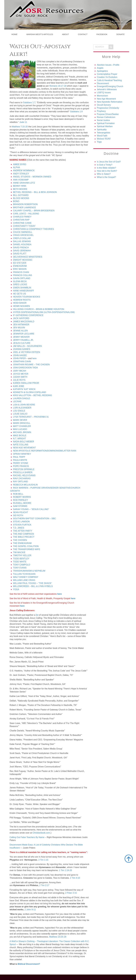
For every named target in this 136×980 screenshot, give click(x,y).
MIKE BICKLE (20, 435)
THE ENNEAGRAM (22, 543)
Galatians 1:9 (76, 112)
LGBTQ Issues (104, 93)
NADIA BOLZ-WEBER (24, 442)
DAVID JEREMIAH (22, 251)
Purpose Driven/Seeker (108, 114)
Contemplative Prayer (107, 74)
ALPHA (16, 167)
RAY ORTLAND (20, 482)
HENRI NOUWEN (21, 306)
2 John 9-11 (30, 910)
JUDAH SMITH (20, 377)
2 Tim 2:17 (44, 885)
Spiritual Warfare (105, 126)
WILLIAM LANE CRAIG (24, 580)
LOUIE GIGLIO (20, 414)
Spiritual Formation (106, 123)
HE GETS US (19, 294)
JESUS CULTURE (22, 343)
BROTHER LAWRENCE (25, 208)
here (34, 358)
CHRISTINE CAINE (22, 223)
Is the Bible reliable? (106, 168)
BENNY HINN (20, 186)
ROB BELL (18, 494)
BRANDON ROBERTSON (25, 204)
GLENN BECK (20, 281)
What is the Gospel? (106, 177)
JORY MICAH (20, 371)
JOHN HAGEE (20, 355)
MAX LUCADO (20, 429)
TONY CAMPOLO (22, 565)
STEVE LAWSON (21, 522)
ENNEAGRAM (20, 266)
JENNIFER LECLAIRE (24, 334)
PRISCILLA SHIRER (23, 472)
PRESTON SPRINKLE (24, 469)
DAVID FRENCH (21, 248)
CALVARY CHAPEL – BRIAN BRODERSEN (34, 211)
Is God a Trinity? (105, 165)
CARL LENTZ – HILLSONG (26, 214)
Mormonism (102, 96)
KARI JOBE (19, 386)
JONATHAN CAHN (22, 361)
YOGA (16, 589)
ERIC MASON (20, 269)
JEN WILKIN (19, 328)
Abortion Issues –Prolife (108, 65)
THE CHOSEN (20, 540)
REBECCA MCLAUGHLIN (25, 485)
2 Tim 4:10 (75, 878)
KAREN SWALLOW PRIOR (26, 383)
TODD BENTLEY (21, 559)
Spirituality (102, 130)
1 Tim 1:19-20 (65, 870)
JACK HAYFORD (21, 318)
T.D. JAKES (19, 528)
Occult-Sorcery (104, 105)
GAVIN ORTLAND (22, 278)
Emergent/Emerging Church (110, 86)
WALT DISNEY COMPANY (26, 577)
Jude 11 (23, 122)
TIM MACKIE (19, 552)
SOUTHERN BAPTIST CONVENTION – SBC (34, 518)
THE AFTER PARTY (23, 531)
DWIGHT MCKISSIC (23, 260)
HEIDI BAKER (20, 303)
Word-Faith (102, 136)
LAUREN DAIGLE (22, 398)
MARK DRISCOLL (22, 423)
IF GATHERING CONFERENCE (28, 315)
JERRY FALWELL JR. (23, 340)
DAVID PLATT (20, 254)
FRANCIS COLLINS (23, 275)
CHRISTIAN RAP (21, 220)
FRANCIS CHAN (21, 272)
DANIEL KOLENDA (22, 244)
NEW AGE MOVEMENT (24, 448)
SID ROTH (18, 515)
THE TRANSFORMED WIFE (27, 549)
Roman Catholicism (106, 117)
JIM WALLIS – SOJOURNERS (27, 346)
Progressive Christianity (108, 108)
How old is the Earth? (107, 171)
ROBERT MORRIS (22, 497)
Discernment (103, 83)
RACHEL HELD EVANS (24, 475)
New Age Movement (106, 99)
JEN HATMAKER (21, 325)
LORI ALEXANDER (22, 408)
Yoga (99, 142)
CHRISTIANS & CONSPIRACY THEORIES (33, 229)
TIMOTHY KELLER (22, 555)
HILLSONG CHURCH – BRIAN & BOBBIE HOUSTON (39, 309)
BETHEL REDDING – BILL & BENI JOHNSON (35, 192)
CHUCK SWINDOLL (23, 232)
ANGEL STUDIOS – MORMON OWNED (32, 177)
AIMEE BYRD (20, 164)
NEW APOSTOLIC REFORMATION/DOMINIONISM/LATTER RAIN (45, 451)
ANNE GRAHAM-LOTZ (24, 183)
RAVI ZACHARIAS (22, 479)
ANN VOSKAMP (21, 180)
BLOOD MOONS (21, 198)
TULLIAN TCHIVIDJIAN (24, 574)
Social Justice (103, 120)
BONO (16, 201)
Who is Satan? (104, 174)
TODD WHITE (20, 562)
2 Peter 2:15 (71, 893)
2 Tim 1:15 (43, 860)
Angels (100, 68)
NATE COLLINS (21, 445)
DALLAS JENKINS (22, 241)
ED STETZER (20, 263)
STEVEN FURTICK (22, 525)
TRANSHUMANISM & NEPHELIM (29, 571)
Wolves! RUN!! (104, 139)
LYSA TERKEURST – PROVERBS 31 (31, 417)
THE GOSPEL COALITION (26, 546)
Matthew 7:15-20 (20, 127)
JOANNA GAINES (22, 349)
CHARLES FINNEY (22, 217)
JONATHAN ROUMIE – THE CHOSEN (31, 365)
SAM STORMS (20, 506)
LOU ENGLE (19, 411)
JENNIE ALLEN (20, 331)
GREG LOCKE (20, 284)
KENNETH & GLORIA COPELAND (29, 392)
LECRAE (17, 401)
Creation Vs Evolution (107, 77)
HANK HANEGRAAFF (24, 291)
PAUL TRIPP (19, 457)
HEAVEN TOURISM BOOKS (27, 297)
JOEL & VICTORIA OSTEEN (27, 352)
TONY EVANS (20, 568)
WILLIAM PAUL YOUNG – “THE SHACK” (32, 583)
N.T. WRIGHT (20, 439)
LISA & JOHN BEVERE (24, 405)
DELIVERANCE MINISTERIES (28, 257)
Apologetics (102, 71)
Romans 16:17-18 (58, 86)
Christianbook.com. (42, 833)
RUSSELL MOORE (22, 503)
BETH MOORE (20, 189)
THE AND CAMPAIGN (24, 534)
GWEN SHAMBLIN (22, 288)
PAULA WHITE (20, 460)
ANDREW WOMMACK (24, 170)
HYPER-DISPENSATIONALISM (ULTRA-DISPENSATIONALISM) (44, 312)
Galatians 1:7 (29, 102)
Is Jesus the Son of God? (109, 162)
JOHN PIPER (19, 358)
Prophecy (101, 111)
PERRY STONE (21, 463)
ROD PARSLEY (21, 500)
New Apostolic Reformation (110, 102)
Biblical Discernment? (29, 964)
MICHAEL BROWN (22, 432)
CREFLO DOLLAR (22, 238)
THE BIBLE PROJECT (24, 537)
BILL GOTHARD (21, 195)
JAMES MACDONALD (24, 322)
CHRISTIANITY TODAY (24, 226)
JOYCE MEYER (21, 374)
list (37, 615)
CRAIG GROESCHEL (23, 235)
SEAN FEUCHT (21, 512)
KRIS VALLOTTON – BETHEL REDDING (32, 395)
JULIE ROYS (19, 380)
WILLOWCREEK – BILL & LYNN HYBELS (33, 586)
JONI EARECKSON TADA (25, 368)
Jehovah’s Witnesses (107, 89)
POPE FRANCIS (21, 466)
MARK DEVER (20, 420)
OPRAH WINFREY (22, 454)
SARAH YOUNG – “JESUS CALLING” (31, 509)
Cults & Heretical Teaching (109, 80)
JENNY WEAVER (21, 337)
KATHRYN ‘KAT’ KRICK (24, 389)
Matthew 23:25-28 (58, 937)
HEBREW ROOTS (22, 300)
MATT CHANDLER (22, 426)
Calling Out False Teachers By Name (27, 837)
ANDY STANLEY (21, 174)
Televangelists (104, 133)
